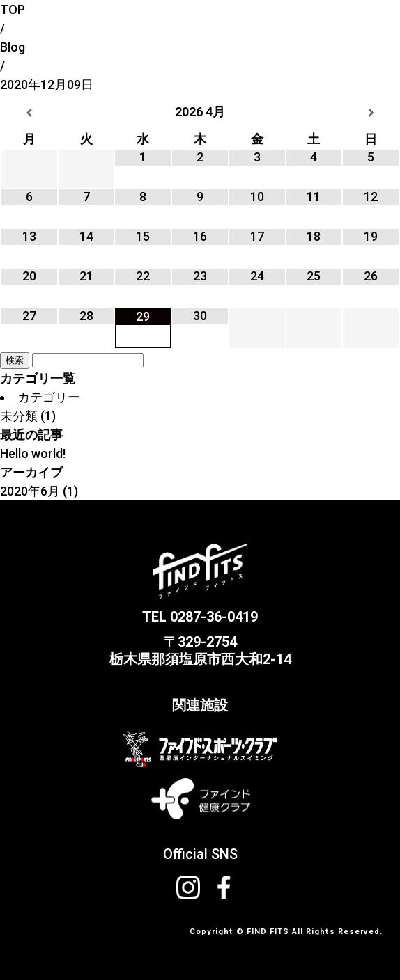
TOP (13, 9)
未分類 (19, 416)
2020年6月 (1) (39, 491)
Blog (13, 47)
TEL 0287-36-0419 (200, 617)
